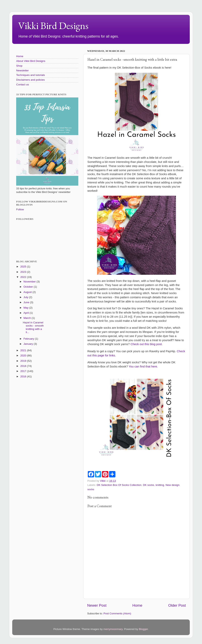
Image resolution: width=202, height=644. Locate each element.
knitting (160, 485)
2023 (24, 272)
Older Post (177, 605)
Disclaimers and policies (30, 80)
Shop (19, 66)
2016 (24, 376)
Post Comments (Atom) (117, 613)
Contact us (23, 85)
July (26, 297)
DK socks (148, 485)
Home (137, 605)
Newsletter (22, 70)
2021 (24, 350)
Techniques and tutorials (31, 75)
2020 (24, 356)
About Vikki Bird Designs (31, 61)
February (29, 339)
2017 (24, 371)
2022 (24, 277)
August (28, 292)
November (30, 282)
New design (173, 485)
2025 (24, 267)
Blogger (143, 629)
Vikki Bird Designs (53, 26)
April (27, 313)
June (27, 302)
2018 (24, 366)
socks (91, 489)
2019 (24, 361)
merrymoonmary (113, 629)
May (26, 308)
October (29, 287)
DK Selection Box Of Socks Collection (119, 485)
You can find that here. (143, 366)
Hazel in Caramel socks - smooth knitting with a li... (33, 327)
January (29, 344)
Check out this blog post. (147, 344)
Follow (20, 209)
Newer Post (97, 605)
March (28, 318)
